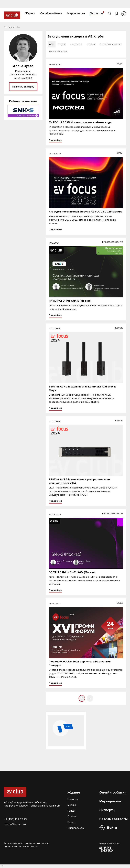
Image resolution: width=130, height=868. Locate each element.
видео (62, 45)
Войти (112, 828)
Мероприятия (76, 13)
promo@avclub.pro (15, 825)
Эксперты (96, 13)
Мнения (72, 805)
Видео (71, 823)
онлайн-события (111, 45)
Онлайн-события (51, 13)
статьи (91, 45)
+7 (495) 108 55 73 (15, 820)
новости (76, 45)
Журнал (30, 13)
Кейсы (71, 811)
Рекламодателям (113, 819)
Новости (73, 800)
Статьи (72, 817)
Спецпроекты (76, 828)
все (52, 45)
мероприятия (58, 52)
